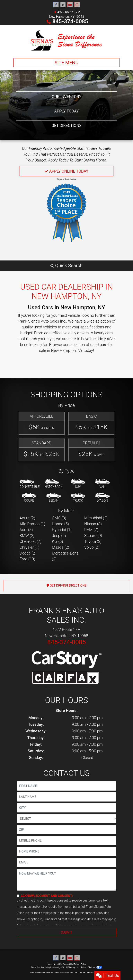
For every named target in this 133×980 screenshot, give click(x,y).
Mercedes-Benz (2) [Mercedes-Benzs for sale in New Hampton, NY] (65, 556)
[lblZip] (66, 830)
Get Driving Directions (67, 585)
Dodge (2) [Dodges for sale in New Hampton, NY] (28, 553)
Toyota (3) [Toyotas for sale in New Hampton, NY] (93, 541)
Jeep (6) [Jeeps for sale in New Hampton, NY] (59, 536)
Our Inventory (66, 97)
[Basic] (91, 423)
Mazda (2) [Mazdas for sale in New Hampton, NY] (60, 547)
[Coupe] (29, 498)
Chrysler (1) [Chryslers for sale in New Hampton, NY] (29, 547)
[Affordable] (42, 423)
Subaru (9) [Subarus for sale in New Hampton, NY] (93, 536)
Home (50, 964)
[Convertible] (30, 484)
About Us (58, 964)
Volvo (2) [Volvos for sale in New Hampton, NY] (92, 547)
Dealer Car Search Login (42, 967)
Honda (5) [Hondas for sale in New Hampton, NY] (60, 524)
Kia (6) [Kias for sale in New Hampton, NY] (57, 541)
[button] (66, 266)
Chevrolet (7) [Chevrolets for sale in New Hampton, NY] (31, 541)
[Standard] (42, 450)
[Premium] (91, 450)
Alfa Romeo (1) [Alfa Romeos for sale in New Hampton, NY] (32, 524)
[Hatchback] (54, 484)
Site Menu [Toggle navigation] (66, 63)
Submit (66, 932)
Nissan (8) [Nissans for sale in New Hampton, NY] (93, 524)
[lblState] (66, 819)
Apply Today (66, 111)
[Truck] (78, 498)
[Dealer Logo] (66, 40)
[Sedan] (54, 498)
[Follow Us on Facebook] (56, 5)
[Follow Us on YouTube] (70, 5)
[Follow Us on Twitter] (63, 5)
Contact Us (68, 964)
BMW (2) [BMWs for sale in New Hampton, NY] (27, 536)
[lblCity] (66, 808)
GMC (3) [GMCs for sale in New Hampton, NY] (59, 518)
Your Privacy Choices (89, 967)
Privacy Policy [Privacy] (80, 964)
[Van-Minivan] (102, 484)
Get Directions (66, 126)
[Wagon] (102, 498)
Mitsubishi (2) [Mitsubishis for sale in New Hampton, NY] (96, 518)
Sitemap (72, 967)
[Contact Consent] (18, 896)
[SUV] (78, 484)
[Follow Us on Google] (77, 5)
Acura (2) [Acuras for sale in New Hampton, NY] (27, 518)
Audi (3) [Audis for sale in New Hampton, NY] (26, 530)
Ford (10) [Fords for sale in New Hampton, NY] (27, 559)
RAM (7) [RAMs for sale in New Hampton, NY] (91, 530)
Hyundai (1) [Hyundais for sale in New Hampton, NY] (62, 530)
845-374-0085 (70, 21)
